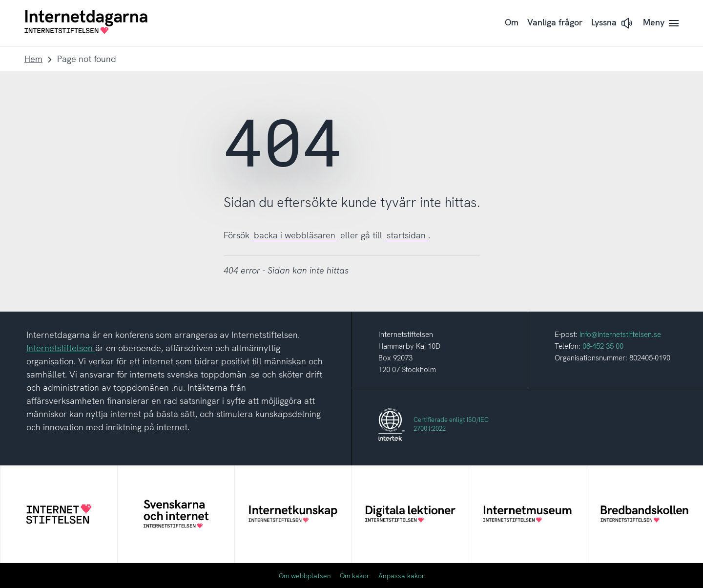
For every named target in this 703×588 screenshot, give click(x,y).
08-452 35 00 (603, 346)
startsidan (406, 235)
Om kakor (355, 576)
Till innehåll (0, 0)
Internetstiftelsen (61, 348)
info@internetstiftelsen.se (620, 335)
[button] (613, 23)
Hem (33, 59)
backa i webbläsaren (295, 235)
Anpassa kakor (402, 576)
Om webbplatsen (305, 576)
